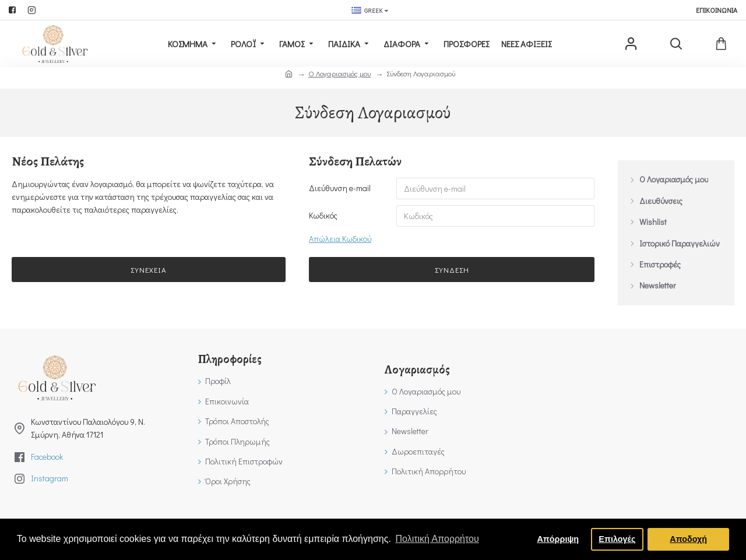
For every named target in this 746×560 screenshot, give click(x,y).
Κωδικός (323, 216)
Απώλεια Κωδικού (340, 240)
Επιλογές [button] (617, 539)
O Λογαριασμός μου (339, 73)
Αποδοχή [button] (688, 539)
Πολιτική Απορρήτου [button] (437, 539)
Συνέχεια (149, 271)
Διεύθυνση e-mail (340, 188)
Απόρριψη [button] (558, 539)
